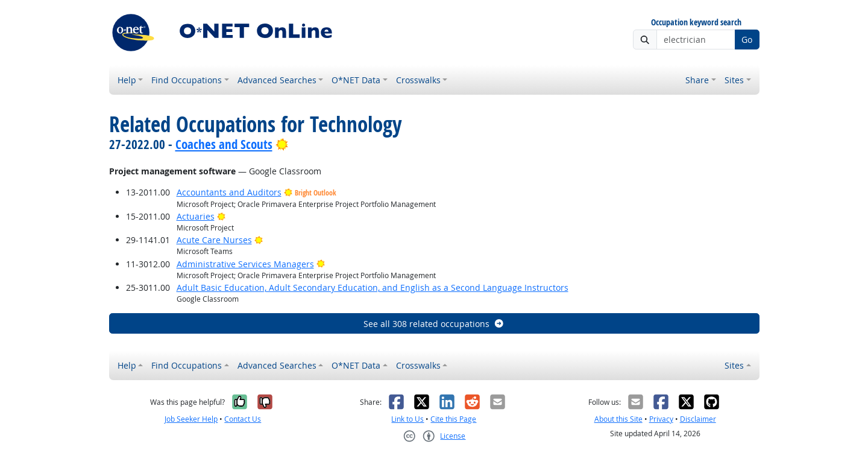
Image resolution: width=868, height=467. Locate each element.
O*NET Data (356, 80)
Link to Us (407, 419)
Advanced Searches (277, 80)
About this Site (618, 419)
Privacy (661, 419)
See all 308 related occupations (434, 324)
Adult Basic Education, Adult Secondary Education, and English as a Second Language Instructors (373, 288)
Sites (734, 80)
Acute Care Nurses (214, 240)
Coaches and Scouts (224, 144)
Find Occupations (187, 80)
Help (127, 80)
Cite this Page (453, 419)
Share (697, 80)
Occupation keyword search (696, 23)
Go (747, 40)
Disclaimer (698, 419)
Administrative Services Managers (245, 264)
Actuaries (196, 216)
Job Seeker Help (191, 419)
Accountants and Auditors (229, 192)
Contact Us (243, 419)
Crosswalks (418, 80)
